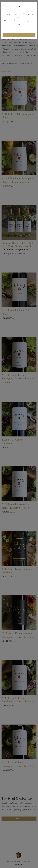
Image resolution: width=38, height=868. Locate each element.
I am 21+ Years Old (19, 35)
